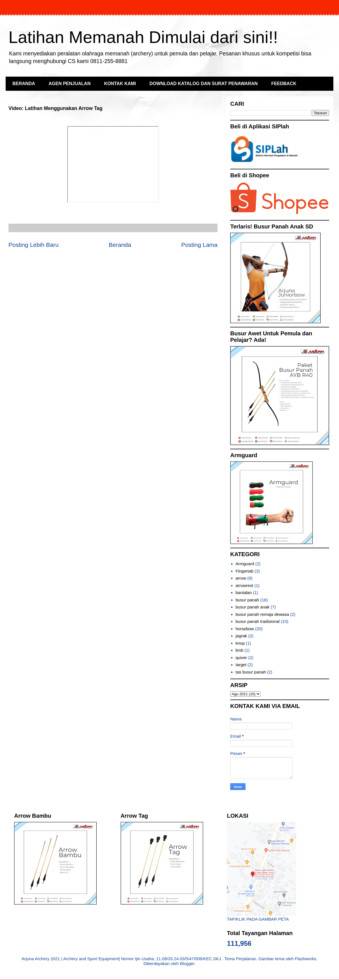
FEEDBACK (284, 84)
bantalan (244, 592)
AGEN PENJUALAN (69, 84)
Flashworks (306, 959)
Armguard (245, 564)
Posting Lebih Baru (33, 245)
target (241, 665)
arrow (241, 578)
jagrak (241, 636)
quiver (241, 658)
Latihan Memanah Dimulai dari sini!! (143, 37)
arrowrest (245, 585)
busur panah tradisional (258, 621)
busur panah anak (253, 607)
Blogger (187, 963)
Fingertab (245, 571)
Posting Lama (199, 245)
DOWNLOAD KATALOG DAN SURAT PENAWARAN (204, 84)
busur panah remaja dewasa (262, 614)
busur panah (247, 600)
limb (240, 650)
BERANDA (24, 84)
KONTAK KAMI (120, 84)
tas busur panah (251, 672)
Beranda (120, 245)
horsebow (245, 629)
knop (240, 643)
